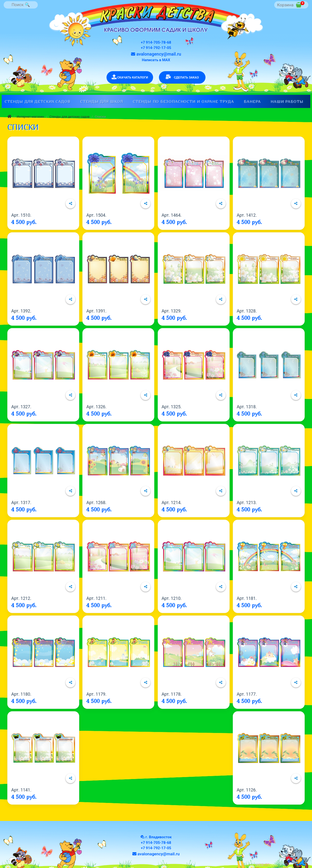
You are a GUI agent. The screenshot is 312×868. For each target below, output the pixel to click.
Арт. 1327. (21, 407)
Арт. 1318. (247, 407)
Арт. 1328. (247, 311)
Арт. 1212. (21, 598)
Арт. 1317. (21, 502)
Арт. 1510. (21, 215)
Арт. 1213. (247, 502)
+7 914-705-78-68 (156, 42)
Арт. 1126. (247, 790)
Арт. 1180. (21, 694)
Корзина (291, 4)
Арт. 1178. (172, 694)
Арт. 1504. (96, 215)
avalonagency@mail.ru (156, 54)
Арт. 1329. (172, 311)
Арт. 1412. (247, 215)
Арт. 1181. (247, 598)
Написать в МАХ (156, 60)
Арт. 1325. (172, 407)
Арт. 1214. (172, 502)
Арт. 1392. (21, 311)
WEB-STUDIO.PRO (271, 864)
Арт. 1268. (96, 502)
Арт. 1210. (172, 598)
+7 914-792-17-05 (156, 48)
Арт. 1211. (96, 598)
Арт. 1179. (96, 694)
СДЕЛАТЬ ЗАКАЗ (182, 77)
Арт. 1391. (96, 311)
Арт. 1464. (172, 215)
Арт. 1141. (21, 790)
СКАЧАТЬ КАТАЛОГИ (130, 77)
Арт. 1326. (96, 407)
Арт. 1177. (247, 694)
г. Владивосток (159, 837)
